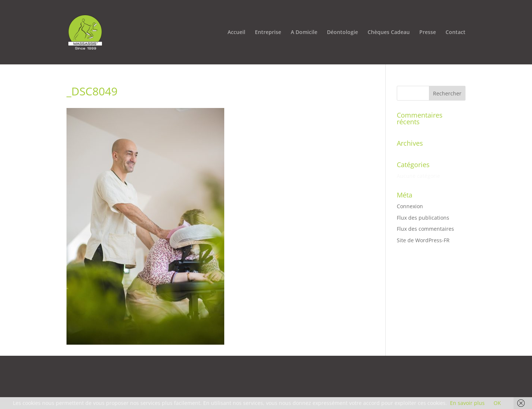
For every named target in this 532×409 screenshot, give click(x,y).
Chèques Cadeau (389, 33)
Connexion (410, 206)
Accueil (236, 33)
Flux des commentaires (425, 229)
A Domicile (304, 33)
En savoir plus (467, 403)
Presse (428, 33)
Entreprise (268, 33)
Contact (456, 33)
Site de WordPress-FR (423, 240)
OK (497, 403)
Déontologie (342, 33)
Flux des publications (423, 218)
